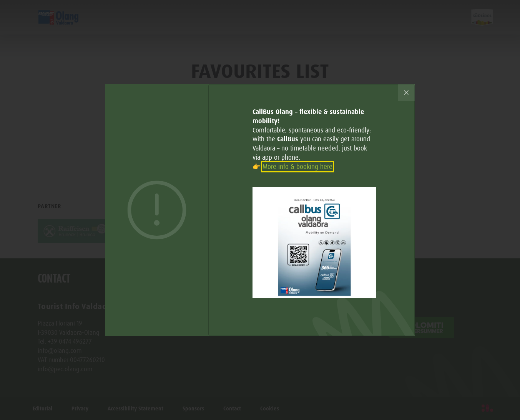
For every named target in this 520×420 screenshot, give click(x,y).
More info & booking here (297, 167)
